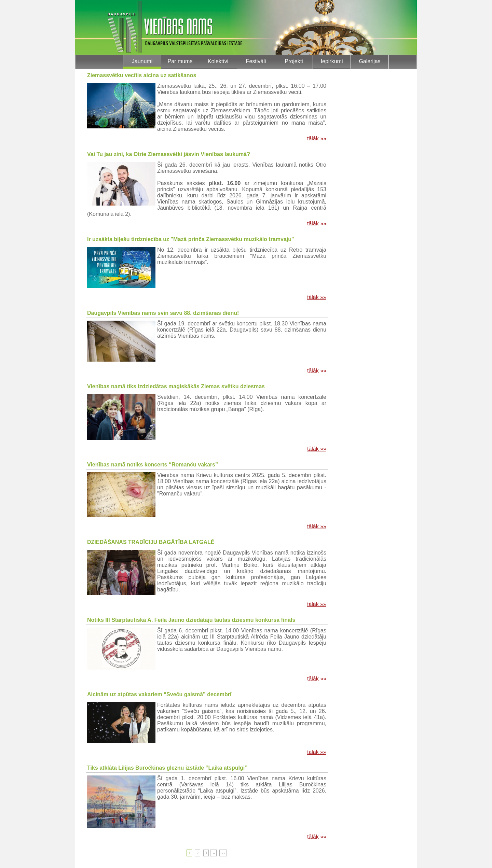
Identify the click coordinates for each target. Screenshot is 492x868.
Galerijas (370, 61)
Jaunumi (142, 61)
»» (223, 853)
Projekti (294, 61)
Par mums (180, 61)
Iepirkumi (332, 61)
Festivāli (256, 61)
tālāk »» (317, 138)
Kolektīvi (218, 61)
